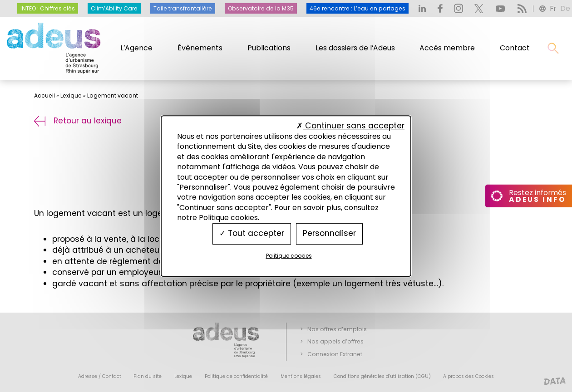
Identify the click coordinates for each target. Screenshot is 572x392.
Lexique (71, 96)
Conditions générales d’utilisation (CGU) (382, 376)
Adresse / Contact (100, 376)
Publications (269, 48)
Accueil (44, 96)
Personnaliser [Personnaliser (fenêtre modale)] (329, 234)
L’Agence (136, 48)
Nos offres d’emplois (337, 329)
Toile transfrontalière (183, 8)
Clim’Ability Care (114, 8)
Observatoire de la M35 (261, 8)
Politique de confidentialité (236, 376)
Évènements (200, 48)
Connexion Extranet (335, 354)
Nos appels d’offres (335, 341)
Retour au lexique (78, 121)
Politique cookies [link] (289, 256)
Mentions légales (301, 376)
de (565, 8)
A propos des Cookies (468, 376)
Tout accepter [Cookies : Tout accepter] (252, 234)
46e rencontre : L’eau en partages (357, 8)
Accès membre (447, 48)
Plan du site (148, 376)
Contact (515, 48)
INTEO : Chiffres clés (48, 8)
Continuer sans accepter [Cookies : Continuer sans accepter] (350, 126)
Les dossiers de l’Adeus (355, 48)
